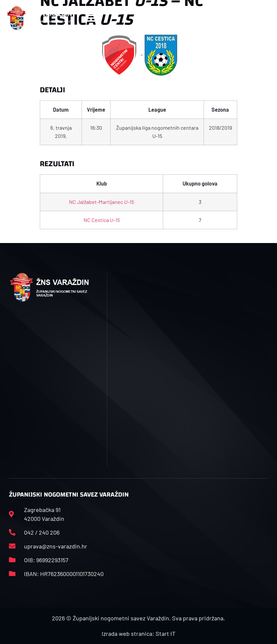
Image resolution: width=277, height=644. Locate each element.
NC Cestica (102, 220)
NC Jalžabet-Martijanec (101, 202)
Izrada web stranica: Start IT (138, 633)
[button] (90, 18)
